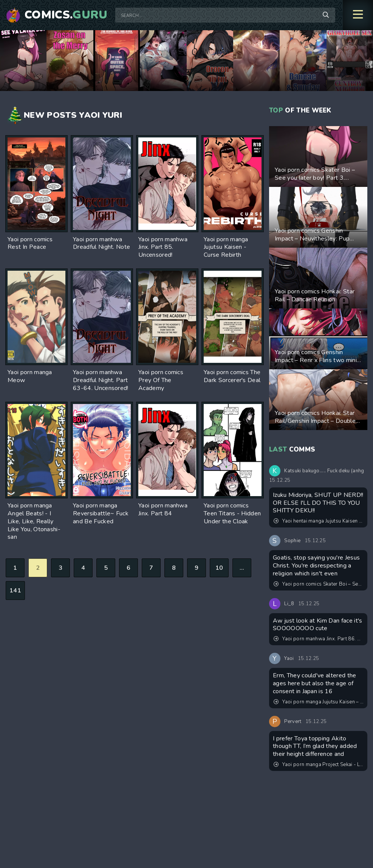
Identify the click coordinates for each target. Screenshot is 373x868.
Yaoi (89, 115)
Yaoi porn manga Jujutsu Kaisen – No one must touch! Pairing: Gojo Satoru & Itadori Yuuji (319, 702)
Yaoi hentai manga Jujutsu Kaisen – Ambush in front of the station (319, 521)
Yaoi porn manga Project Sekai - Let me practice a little (319, 765)
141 (15, 590)
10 (219, 568)
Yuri (112, 115)
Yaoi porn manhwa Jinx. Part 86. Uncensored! (319, 639)
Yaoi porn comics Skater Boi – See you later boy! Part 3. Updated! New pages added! (319, 584)
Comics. (66, 15)
